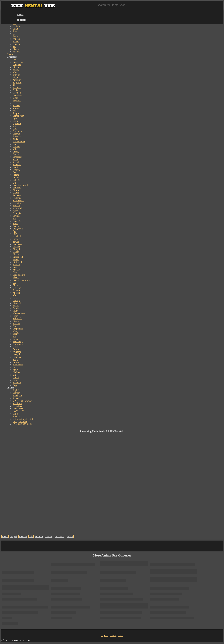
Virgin (15, 29)
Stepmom (17, 93)
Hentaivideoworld (21, 185)
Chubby (16, 372)
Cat (14, 283)
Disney (16, 49)
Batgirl (14, 536)
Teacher (16, 154)
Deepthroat (18, 329)
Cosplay (16, 170)
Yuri (15, 126)
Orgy (15, 385)
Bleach (16, 277)
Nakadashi (17, 318)
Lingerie (16, 44)
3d (14, 85)
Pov (14, 336)
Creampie (17, 134)
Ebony (16, 334)
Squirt (15, 311)
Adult (15, 36)
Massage (17, 288)
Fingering (17, 198)
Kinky (15, 370)
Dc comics (60, 536)
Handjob (16, 354)
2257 (120, 636)
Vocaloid (17, 236)
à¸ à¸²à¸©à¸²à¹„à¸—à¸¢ (23, 419)
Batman (16, 265)
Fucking (16, 41)
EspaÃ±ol (17, 404)
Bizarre (16, 190)
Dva (14, 326)
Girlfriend (17, 262)
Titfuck (16, 377)
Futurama (17, 357)
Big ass (16, 321)
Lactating (17, 203)
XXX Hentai (18, 200)
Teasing (16, 300)
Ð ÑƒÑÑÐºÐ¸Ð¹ (22, 401)
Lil (14, 34)
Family (16, 70)
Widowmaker (19, 313)
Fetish (15, 103)
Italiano (16, 398)
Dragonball (18, 257)
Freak (15, 224)
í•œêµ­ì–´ (17, 416)
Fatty (15, 234)
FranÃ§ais (17, 395)
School (16, 162)
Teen (15, 59)
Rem (15, 31)
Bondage (17, 221)
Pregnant (17, 352)
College (16, 180)
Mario (15, 347)
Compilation (18, 116)
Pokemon (17, 136)
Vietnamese (18, 409)
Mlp (14, 375)
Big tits (16, 241)
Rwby (15, 339)
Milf (15, 129)
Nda (14, 47)
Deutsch (16, 393)
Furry (15, 211)
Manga (16, 252)
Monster (16, 108)
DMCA (113, 636)
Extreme (16, 75)
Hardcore (17, 188)
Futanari (16, 106)
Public (15, 90)
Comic (16, 144)
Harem (16, 175)
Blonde (16, 254)
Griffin (16, 177)
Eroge (15, 359)
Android (16, 293)
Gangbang (17, 244)
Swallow (17, 88)
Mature (16, 193)
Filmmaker (18, 365)
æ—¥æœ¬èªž (19, 411)
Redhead (17, 165)
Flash (15, 298)
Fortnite (16, 324)
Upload (105, 636)
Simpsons (17, 113)
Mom (15, 72)
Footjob (16, 26)
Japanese (17, 123)
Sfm (14, 295)
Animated (17, 195)
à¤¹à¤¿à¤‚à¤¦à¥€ (20, 421)
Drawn (16, 349)
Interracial (17, 208)
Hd (14, 367)
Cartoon (16, 147)
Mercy (16, 331)
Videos (70, 536)
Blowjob (16, 249)
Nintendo (17, 67)
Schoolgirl (17, 157)
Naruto (16, 167)
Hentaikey (17, 95)
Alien (15, 285)
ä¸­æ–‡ (15, 414)
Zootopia (17, 213)
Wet (14, 218)
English (16, 390)
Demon (16, 226)
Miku (15, 149)
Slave (15, 159)
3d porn (16, 52)
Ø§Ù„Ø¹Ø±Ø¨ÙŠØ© (22, 424)
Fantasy (16, 239)
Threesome (18, 131)
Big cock (17, 100)
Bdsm (15, 380)
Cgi (14, 182)
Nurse (15, 267)
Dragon (16, 362)
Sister (15, 98)
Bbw (15, 272)
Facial (15, 111)
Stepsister (17, 82)
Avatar (16, 259)
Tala (31, 536)
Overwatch (18, 344)
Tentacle (16, 247)
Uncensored (18, 62)
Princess (16, 39)
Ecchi (15, 121)
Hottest (20, 14)
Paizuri (16, 306)
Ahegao (16, 270)
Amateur (17, 80)
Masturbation (19, 141)
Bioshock (17, 303)
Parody (16, 308)
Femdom (17, 383)
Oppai (15, 231)
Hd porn (39, 536)
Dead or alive (19, 275)
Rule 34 (16, 206)
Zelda (15, 139)
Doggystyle (18, 229)
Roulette (23, 536)
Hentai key (18, 342)
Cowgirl (16, 216)
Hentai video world (21, 280)
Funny (15, 316)
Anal (15, 172)
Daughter (17, 64)
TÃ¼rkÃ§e (18, 406)
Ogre (15, 118)
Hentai (5, 536)
